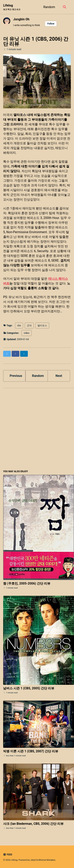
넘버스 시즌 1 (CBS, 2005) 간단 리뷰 (29, 688)
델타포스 (42, 326)
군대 (29, 326)
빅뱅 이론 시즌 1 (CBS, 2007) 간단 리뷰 (31, 751)
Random (49, 7)
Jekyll (33, 860)
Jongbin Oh (21, 19)
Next (59, 376)
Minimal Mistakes (47, 860)
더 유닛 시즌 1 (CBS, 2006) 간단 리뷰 (36, 41)
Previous (16, 376)
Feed (8, 855)
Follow (51, 24)
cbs (19, 326)
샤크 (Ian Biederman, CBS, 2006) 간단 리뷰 (33, 824)
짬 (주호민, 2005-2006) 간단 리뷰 (27, 583)
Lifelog (12, 7)
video (27, 333)
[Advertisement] (37, 428)
